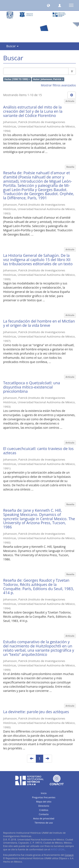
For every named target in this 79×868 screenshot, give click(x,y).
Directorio (44, 806)
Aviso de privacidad (44, 818)
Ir (72, 71)
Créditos (44, 810)
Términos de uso (44, 823)
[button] (48, 5)
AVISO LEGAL (58, 849)
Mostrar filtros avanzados (58, 85)
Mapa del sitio (44, 802)
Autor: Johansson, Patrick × (48, 79)
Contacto (44, 814)
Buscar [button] (12, 46)
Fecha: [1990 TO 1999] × (17, 79)
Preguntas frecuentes (44, 797)
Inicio (44, 793)
